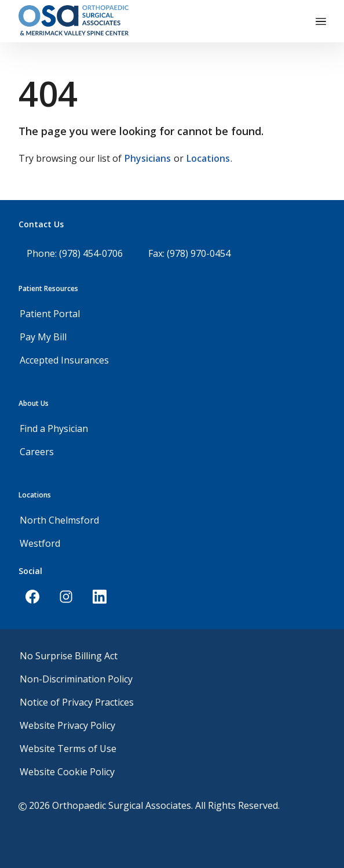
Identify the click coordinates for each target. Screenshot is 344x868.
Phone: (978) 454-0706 (75, 253)
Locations (208, 158)
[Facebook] (32, 597)
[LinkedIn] (100, 597)
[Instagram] (66, 597)
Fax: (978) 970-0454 (189, 253)
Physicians (148, 158)
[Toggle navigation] (321, 21)
